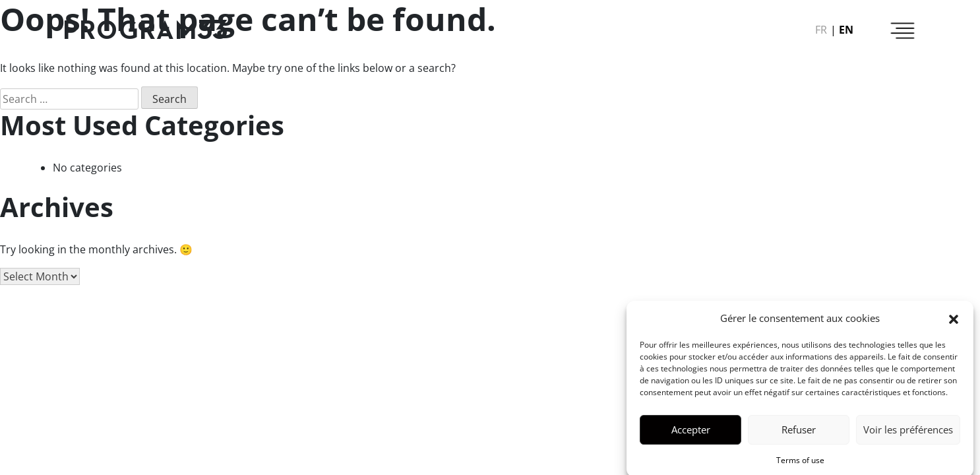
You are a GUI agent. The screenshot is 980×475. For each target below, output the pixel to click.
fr (821, 30)
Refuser (799, 435)
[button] (954, 323)
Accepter (691, 435)
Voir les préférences (908, 435)
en (846, 30)
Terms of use (800, 465)
